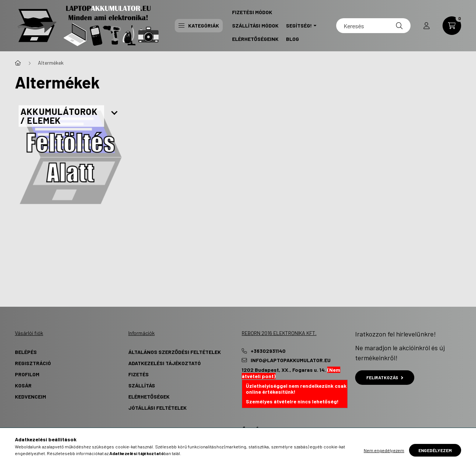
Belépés (26, 352)
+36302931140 (268, 351)
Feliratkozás (385, 377)
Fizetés (139, 374)
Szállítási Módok (255, 25)
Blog (292, 39)
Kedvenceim (30, 397)
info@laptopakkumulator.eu (291, 360)
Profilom (27, 374)
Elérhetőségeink (255, 39)
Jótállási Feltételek (157, 408)
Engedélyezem (435, 450)
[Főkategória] (18, 63)
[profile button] (427, 26)
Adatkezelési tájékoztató (165, 363)
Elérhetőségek (149, 397)
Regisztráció (33, 363)
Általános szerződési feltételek (175, 352)
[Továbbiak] (115, 113)
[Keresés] (373, 26)
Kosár (23, 385)
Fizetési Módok (252, 12)
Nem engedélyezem (384, 450)
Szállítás (142, 385)
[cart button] (452, 26)
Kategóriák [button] (199, 25)
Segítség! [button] (299, 25)
